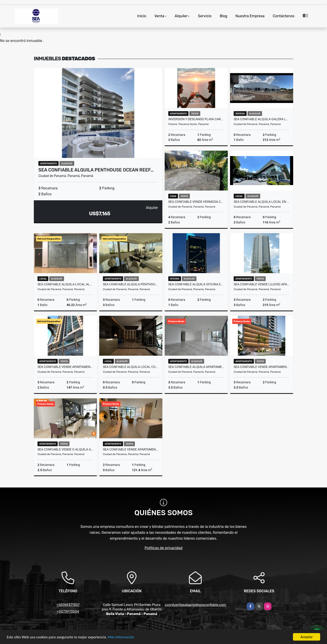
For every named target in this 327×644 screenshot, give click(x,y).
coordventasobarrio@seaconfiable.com (195, 605)
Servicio (205, 16)
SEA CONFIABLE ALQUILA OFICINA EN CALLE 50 (196, 284)
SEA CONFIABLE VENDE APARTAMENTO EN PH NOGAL (131, 449)
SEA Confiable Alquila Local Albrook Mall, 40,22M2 (65, 284)
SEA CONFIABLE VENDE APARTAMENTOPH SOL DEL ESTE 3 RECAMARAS (65, 367)
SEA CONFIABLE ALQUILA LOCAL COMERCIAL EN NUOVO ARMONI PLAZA (131, 367)
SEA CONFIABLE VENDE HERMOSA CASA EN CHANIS (196, 202)
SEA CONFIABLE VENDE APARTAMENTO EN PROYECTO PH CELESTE (262, 367)
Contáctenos (284, 16)
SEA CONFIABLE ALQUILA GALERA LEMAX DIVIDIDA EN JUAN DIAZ (262, 119)
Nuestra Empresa (250, 16)
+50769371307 (68, 605)
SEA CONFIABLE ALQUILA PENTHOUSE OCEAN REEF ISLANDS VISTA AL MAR (131, 284)
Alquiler (181, 16)
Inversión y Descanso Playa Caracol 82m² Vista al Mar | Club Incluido (196, 119)
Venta (159, 16)
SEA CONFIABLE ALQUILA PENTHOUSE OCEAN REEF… (96, 170)
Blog (223, 16)
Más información (121, 637)
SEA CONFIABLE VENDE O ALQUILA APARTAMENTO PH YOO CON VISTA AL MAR (65, 449)
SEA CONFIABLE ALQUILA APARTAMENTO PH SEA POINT (196, 367)
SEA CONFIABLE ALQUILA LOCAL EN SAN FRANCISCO (262, 202)
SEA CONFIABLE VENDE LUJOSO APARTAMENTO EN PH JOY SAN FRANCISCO (262, 284)
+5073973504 (68, 612)
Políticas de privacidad (164, 548)
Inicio (142, 16)
